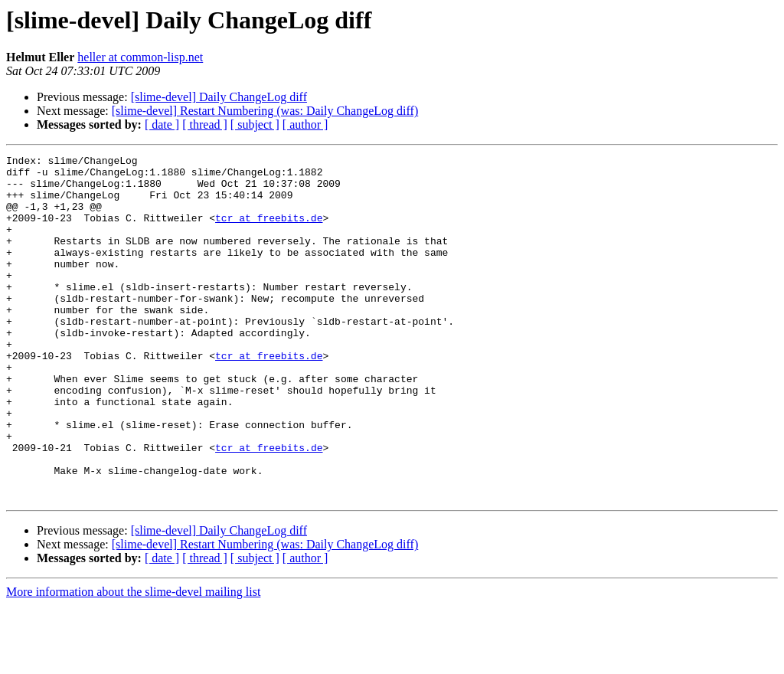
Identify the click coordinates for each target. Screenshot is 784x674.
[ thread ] (205, 124)
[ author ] (305, 124)
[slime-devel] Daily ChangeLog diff (219, 97)
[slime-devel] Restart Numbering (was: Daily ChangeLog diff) (265, 111)
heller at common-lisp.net (140, 57)
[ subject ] (255, 124)
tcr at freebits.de (269, 231)
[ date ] (162, 124)
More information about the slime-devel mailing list (133, 661)
